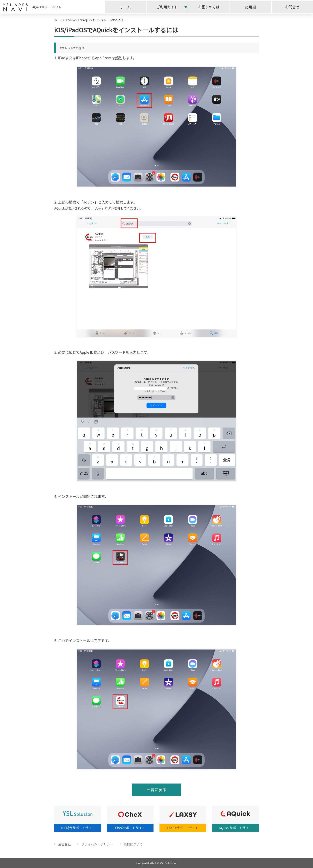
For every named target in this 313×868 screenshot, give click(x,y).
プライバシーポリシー (95, 844)
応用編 (251, 7)
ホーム (125, 7)
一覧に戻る (156, 790)
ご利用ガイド (167, 7)
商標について (131, 844)
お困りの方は (209, 7)
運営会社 (63, 844)
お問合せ (292, 7)
